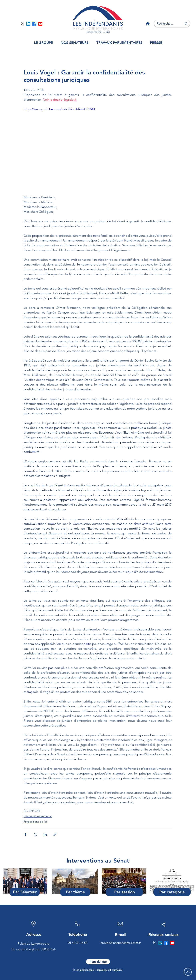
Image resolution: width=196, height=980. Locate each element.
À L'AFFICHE (32, 811)
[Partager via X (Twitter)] (35, 834)
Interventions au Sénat (38, 816)
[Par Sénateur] (25, 892)
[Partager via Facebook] (25, 834)
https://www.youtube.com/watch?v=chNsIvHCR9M (59, 109)
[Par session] (124, 892)
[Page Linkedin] (28, 24)
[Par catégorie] (172, 892)
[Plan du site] (98, 962)
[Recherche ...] (165, 24)
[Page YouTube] (40, 24)
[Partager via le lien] (55, 834)
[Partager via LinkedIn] (45, 834)
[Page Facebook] (34, 24)
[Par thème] (75, 892)
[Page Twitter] (22, 24)
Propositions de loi (35, 822)
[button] (43, 43)
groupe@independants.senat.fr (121, 943)
